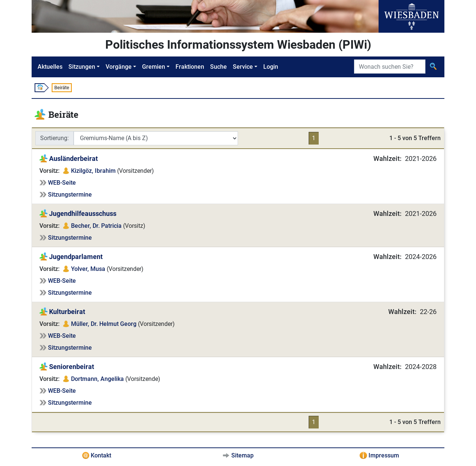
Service (243, 67)
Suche (218, 67)
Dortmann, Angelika (97, 379)
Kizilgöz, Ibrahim (93, 171)
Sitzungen (82, 67)
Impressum (384, 455)
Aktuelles (50, 67)
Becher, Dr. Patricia (96, 226)
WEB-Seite (62, 183)
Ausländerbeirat (73, 158)
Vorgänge (119, 67)
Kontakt (101, 455)
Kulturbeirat (67, 312)
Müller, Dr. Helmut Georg (104, 324)
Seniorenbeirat (72, 367)
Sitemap (242, 455)
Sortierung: (54, 138)
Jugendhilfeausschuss (83, 213)
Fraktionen (190, 67)
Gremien (154, 67)
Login (271, 67)
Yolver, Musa (88, 269)
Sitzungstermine (70, 195)
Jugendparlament (76, 257)
